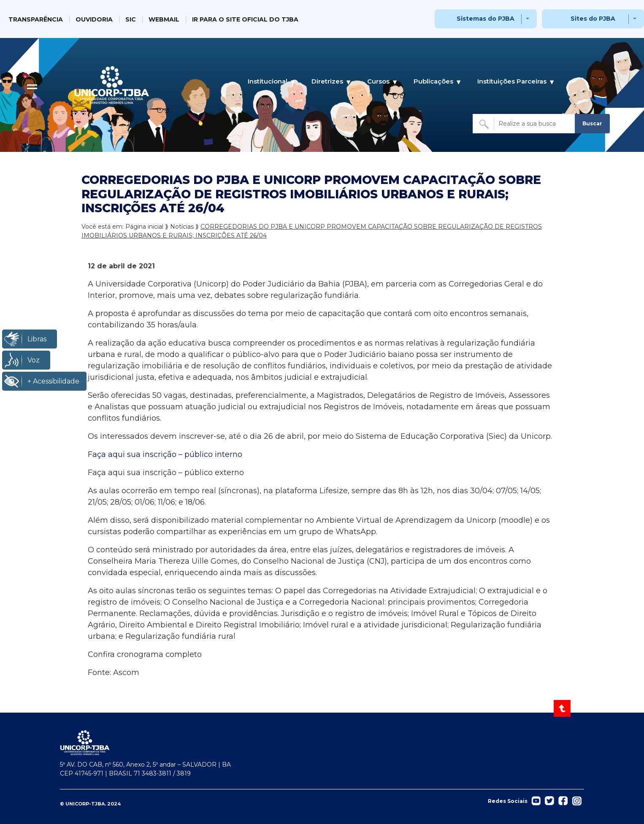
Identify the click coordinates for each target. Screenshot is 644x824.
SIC (131, 19)
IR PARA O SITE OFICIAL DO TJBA (245, 19)
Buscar (592, 123)
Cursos (378, 81)
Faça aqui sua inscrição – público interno (165, 454)
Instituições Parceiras (512, 81)
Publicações (433, 81)
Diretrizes (327, 81)
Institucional (268, 81)
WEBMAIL (164, 19)
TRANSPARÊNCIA (36, 19)
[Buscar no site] (525, 124)
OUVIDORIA (94, 19)
